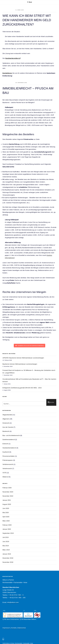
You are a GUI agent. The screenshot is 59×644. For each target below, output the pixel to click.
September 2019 (8, 533)
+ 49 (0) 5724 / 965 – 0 (16, 595)
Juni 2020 (6, 508)
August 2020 (7, 504)
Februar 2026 (7, 488)
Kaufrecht (6, 452)
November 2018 (8, 562)
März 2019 (6, 550)
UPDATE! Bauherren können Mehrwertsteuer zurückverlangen (23, 358)
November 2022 (8, 496)
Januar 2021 (7, 500)
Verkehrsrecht (7, 469)
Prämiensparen (8, 460)
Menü (30, 2)
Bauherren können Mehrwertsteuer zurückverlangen (20, 364)
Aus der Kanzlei (8, 427)
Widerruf (5, 477)
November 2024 (8, 492)
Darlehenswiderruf (9, 440)
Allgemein (6, 419)
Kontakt (14, 628)
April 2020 (6, 517)
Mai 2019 (6, 546)
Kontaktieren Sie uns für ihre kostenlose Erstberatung (29, 346)
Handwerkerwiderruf (13, 58)
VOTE (5, 473)
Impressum (6, 628)
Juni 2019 (6, 542)
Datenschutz (22, 628)
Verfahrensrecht (8, 464)
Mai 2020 (6, 513)
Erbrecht (5, 444)
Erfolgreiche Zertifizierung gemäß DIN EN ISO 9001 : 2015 (22, 388)
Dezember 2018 (8, 558)
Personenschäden (9, 456)
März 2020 (6, 521)
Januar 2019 (7, 554)
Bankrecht (6, 431)
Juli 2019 (6, 537)
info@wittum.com (13, 602)
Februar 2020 (7, 525)
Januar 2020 (7, 529)
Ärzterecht (6, 423)
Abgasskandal (7, 415)
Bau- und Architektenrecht (11, 435)
